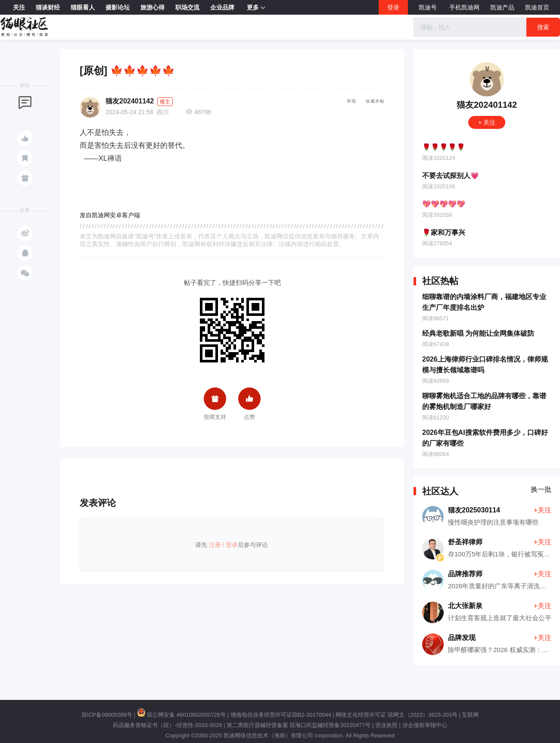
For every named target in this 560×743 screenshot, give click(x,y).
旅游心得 (152, 7)
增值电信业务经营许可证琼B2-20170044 (281, 715)
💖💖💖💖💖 (444, 204)
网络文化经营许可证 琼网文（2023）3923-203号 (396, 715)
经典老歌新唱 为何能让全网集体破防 (478, 333)
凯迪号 (429, 7)
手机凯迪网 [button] (464, 7)
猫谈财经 (48, 7)
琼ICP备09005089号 (107, 715)
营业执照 (386, 725)
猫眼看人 (83, 7)
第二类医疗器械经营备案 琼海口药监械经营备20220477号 (299, 725)
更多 (256, 8)
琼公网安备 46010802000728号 (181, 715)
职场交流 (187, 7)
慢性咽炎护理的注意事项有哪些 (493, 522)
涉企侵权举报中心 (425, 725)
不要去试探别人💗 (451, 176)
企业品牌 (222, 7)
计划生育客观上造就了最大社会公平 (500, 618)
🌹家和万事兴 (444, 233)
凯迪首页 (537, 7)
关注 (19, 7)
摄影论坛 (118, 7)
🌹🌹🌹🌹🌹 (444, 147)
